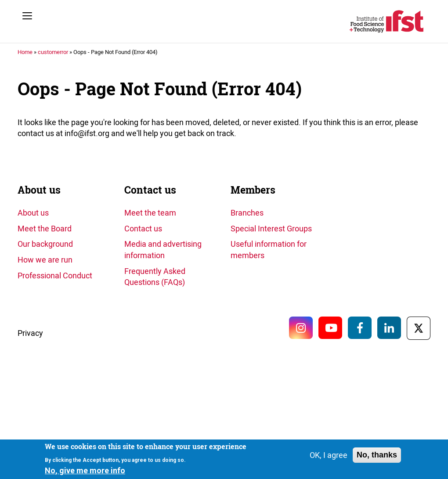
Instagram (301, 328)
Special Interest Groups (271, 228)
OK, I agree (329, 455)
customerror (53, 52)
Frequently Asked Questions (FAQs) (155, 277)
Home (25, 52)
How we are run (45, 259)
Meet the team (150, 212)
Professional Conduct (55, 275)
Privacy (30, 333)
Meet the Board (45, 228)
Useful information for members (269, 249)
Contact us (150, 190)
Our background (45, 244)
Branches (247, 212)
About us (39, 190)
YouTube (330, 328)
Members (253, 190)
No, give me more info (85, 471)
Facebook (360, 328)
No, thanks (377, 455)
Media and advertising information (163, 249)
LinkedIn (389, 328)
